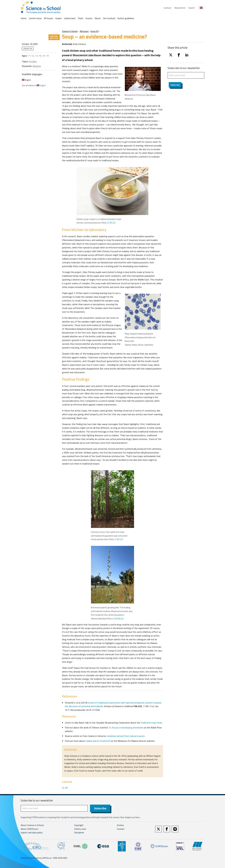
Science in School (70, 31)
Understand (70, 18)
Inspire (59, 18)
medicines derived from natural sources (126, 736)
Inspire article (54, 37)
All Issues (49, 18)
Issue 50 (94, 31)
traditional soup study (151, 723)
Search (191, 8)
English (26, 80)
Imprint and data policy (32, 832)
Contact (168, 8)
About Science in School (32, 825)
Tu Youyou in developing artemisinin (126, 728)
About (98, 18)
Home (24, 18)
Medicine (37, 66)
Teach (80, 18)
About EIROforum (29, 829)
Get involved (109, 18)
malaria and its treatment (98, 741)
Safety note (80, 829)
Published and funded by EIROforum (36, 858)
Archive (120, 825)
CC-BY (65, 788)
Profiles (33, 61)
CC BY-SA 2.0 (118, 619)
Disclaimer (79, 832)
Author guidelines (126, 18)
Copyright (79, 825)
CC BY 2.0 (111, 223)
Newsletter (180, 8)
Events (89, 18)
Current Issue (35, 18)
